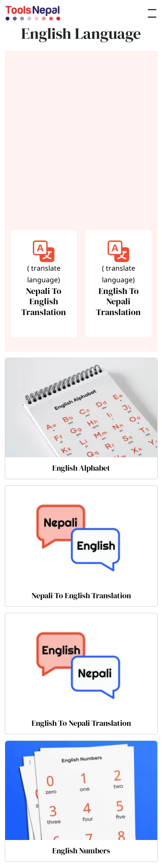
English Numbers (81, 851)
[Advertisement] (81, 142)
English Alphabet (81, 468)
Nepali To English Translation (81, 595)
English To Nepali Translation (81, 723)
